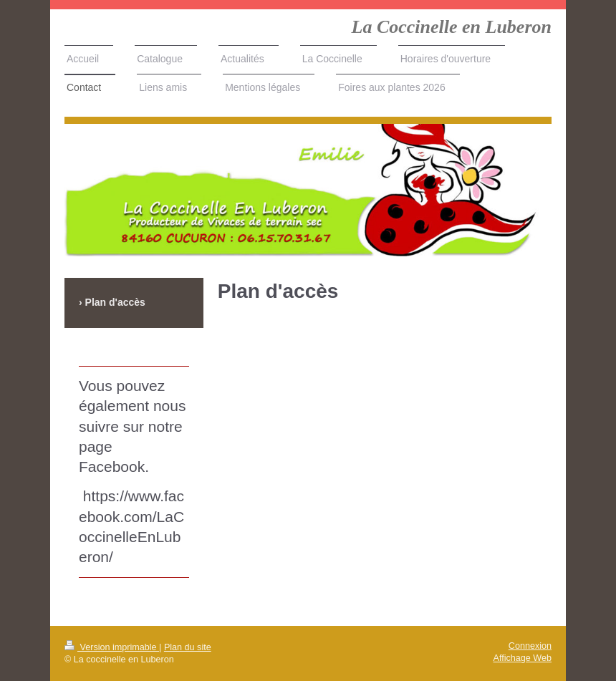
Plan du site (188, 647)
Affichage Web (523, 658)
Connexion (530, 646)
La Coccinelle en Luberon (452, 27)
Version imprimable (112, 647)
